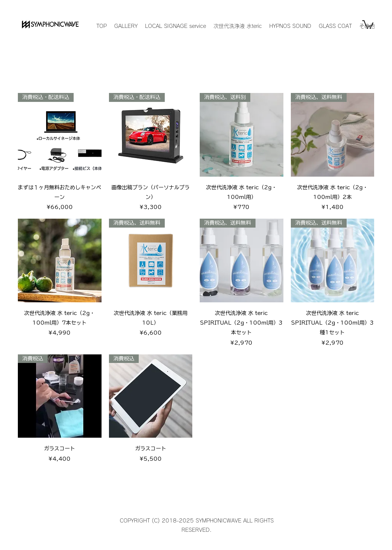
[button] (368, 24)
